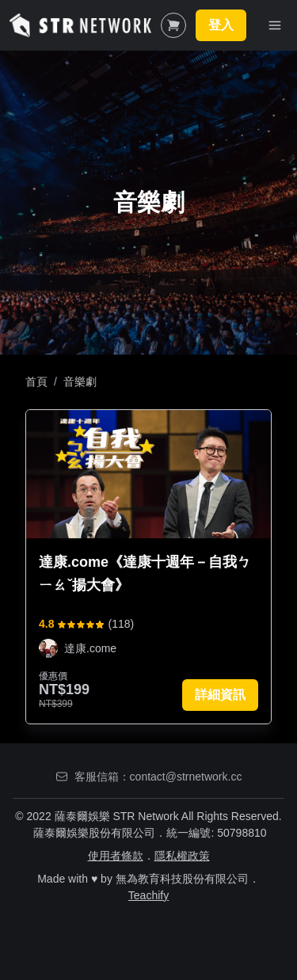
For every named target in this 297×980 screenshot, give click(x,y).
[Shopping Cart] (173, 25)
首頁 (36, 382)
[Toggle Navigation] (275, 25)
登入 (221, 25)
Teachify (148, 895)
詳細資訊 (220, 695)
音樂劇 (80, 382)
